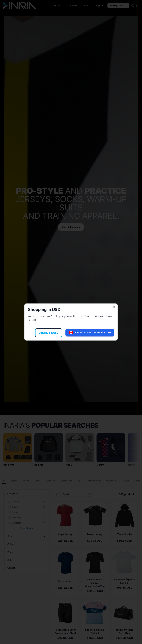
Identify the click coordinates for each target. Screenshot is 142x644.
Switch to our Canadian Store (90, 333)
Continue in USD (49, 333)
